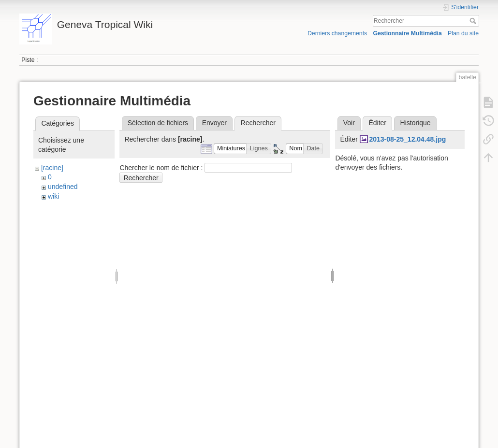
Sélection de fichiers (158, 123)
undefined (63, 187)
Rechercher (474, 21)
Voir (349, 123)
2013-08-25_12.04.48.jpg (407, 139)
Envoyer (214, 123)
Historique (416, 123)
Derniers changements (337, 33)
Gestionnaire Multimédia (407, 33)
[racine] (52, 168)
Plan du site (463, 33)
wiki (53, 196)
